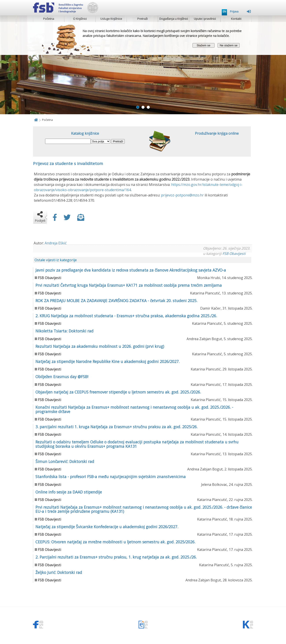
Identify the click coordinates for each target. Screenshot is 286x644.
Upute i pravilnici (205, 19)
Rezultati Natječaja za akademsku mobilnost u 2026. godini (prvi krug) (100, 346)
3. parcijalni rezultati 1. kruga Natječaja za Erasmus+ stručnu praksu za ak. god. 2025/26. (116, 427)
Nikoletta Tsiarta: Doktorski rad (64, 331)
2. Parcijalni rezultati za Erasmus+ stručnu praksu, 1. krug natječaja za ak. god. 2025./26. (116, 557)
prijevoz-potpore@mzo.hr (182, 195)
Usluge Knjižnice (111, 19)
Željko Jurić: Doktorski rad (59, 572)
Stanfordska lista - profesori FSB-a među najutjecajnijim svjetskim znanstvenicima (111, 477)
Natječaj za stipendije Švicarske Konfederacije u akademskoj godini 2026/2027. (107, 527)
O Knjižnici (80, 19)
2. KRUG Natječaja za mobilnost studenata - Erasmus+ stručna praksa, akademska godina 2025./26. (126, 316)
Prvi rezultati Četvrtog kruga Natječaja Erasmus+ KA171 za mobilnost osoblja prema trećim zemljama (129, 285)
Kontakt (236, 19)
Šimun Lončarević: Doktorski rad (65, 461)
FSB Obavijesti (234, 254)
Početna (49, 19)
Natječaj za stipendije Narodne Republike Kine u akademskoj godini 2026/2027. (107, 361)
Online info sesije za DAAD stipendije (69, 492)
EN (224, 11)
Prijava (240, 11)
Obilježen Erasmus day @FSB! (62, 377)
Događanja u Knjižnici (174, 19)
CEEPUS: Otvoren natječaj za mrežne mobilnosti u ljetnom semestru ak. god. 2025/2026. (115, 542)
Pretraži (142, 19)
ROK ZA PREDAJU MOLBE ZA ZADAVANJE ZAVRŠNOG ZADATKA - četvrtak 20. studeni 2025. (116, 301)
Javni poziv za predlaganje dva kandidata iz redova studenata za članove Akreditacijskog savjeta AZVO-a (131, 270)
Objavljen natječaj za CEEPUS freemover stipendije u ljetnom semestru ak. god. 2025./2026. (118, 392)
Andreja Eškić (56, 243)
